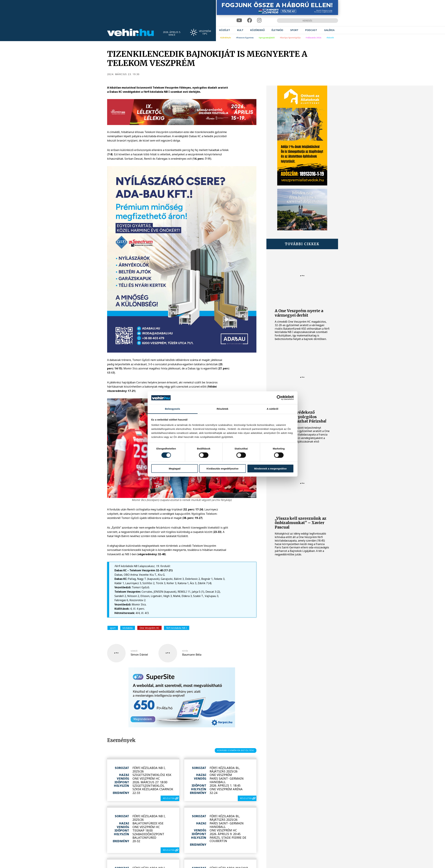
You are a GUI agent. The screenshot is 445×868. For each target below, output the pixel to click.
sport (113, 628)
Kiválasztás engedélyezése (223, 468)
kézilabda (128, 628)
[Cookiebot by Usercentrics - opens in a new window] (279, 398)
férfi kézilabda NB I (177, 628)
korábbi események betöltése (236, 750)
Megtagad (175, 468)
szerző (134, 651)
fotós (185, 651)
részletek (169, 798)
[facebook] (250, 20)
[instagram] (259, 20)
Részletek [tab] (222, 409)
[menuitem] (225, 30)
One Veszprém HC (149, 628)
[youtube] (239, 20)
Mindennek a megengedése (270, 468)
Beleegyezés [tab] (173, 409)
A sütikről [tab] (273, 409)
